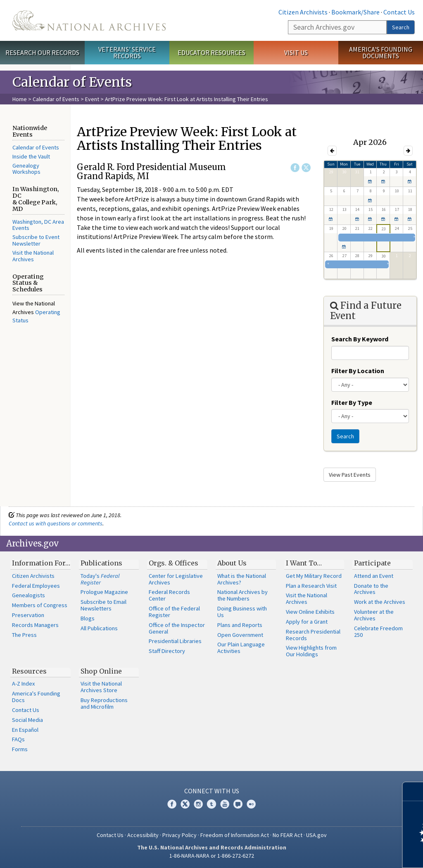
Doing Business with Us (242, 612)
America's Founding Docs (36, 697)
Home (20, 99)
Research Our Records (42, 52)
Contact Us (399, 12)
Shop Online (101, 671)
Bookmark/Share (355, 12)
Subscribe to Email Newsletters (103, 605)
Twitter (306, 168)
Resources (29, 671)
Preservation (28, 615)
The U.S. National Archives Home (89, 20)
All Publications (99, 628)
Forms (20, 749)
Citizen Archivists (303, 12)
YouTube (225, 804)
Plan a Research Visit (311, 586)
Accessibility (143, 835)
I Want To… (304, 563)
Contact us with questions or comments (56, 523)
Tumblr (211, 804)
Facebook (295, 168)
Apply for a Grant (307, 622)
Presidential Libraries (175, 641)
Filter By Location (358, 371)
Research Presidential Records (313, 635)
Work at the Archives (380, 602)
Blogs (88, 618)
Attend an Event (374, 576)
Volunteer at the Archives (374, 615)
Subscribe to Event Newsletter (36, 240)
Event (92, 99)
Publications (101, 563)
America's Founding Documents (381, 53)
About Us (232, 563)
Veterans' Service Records (127, 53)
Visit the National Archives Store (101, 687)
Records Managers (35, 625)
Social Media (27, 720)
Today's (100, 579)
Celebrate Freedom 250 (378, 631)
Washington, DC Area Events (38, 225)
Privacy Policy (179, 835)
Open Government (240, 635)
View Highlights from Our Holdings (311, 651)
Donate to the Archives (371, 589)
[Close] (413, 791)
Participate (372, 563)
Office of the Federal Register (174, 612)
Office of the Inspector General (177, 628)
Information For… (41, 563)
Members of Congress (40, 605)
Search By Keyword (360, 339)
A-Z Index (23, 684)
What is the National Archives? (242, 579)
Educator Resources (211, 52)
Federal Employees (36, 586)
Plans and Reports (240, 625)
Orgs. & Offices (173, 563)
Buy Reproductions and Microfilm (104, 703)
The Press (24, 635)
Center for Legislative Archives (176, 579)
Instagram (198, 804)
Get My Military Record (314, 576)
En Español (25, 730)
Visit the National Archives (33, 256)
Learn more (349, 853)
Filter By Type (352, 402)
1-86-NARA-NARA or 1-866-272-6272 (212, 856)
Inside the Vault (31, 156)
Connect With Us (212, 791)
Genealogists (29, 595)
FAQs (18, 739)
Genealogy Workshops (26, 169)
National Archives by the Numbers (242, 595)
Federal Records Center (169, 595)
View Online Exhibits (310, 612)
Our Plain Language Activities (241, 648)
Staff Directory (167, 651)
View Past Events (350, 475)
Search (401, 27)
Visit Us (296, 52)
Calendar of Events (56, 99)
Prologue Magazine (104, 592)
